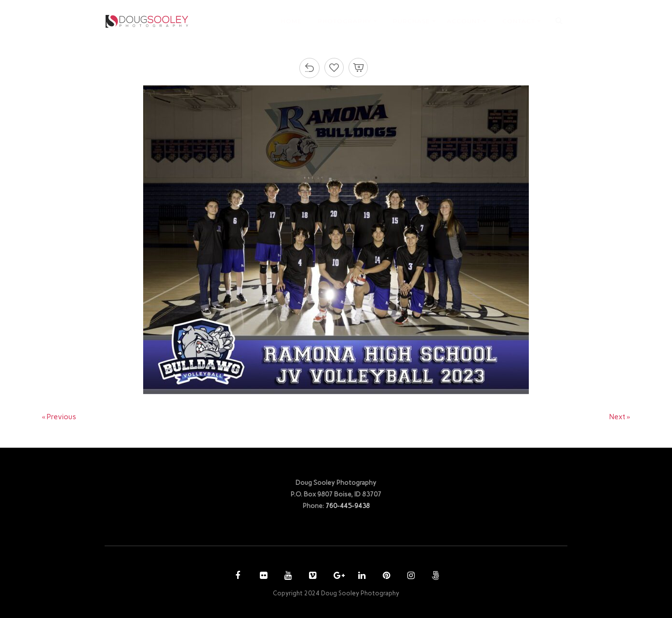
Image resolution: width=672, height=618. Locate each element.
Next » (620, 417)
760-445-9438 (348, 506)
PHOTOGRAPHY (344, 21)
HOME (291, 21)
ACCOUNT (464, 21)
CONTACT (519, 21)
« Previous (59, 417)
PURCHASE (411, 21)
